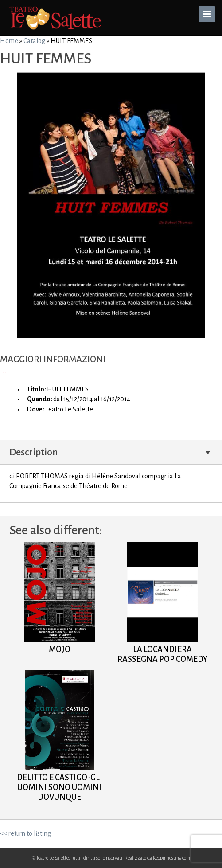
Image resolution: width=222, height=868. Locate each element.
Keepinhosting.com (171, 858)
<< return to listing (25, 833)
